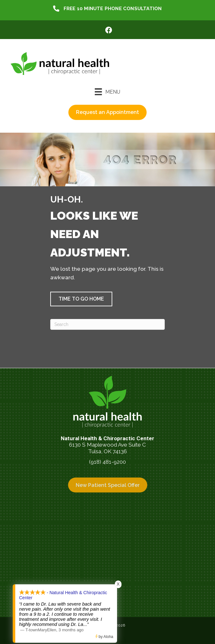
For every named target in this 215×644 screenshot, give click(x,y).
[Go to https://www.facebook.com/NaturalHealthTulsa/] (109, 31)
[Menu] (107, 92)
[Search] (107, 324)
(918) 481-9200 (107, 462)
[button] (81, 299)
